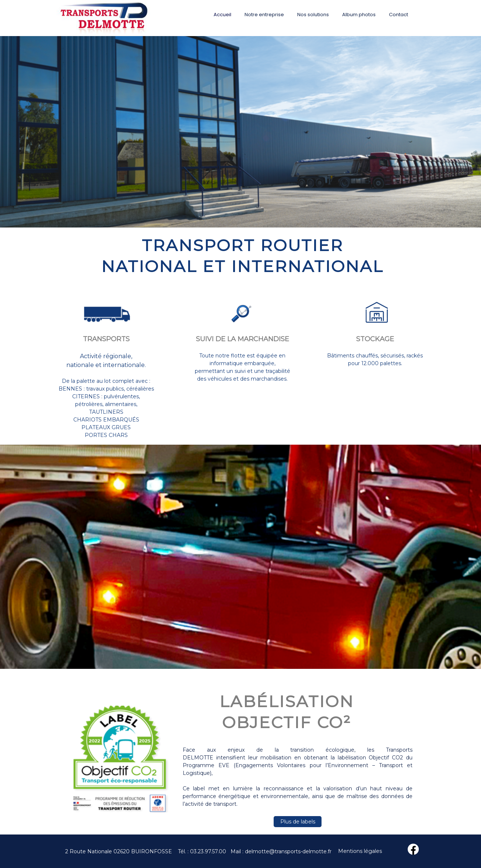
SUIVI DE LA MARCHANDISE (243, 339)
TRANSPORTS (106, 339)
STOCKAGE (375, 339)
